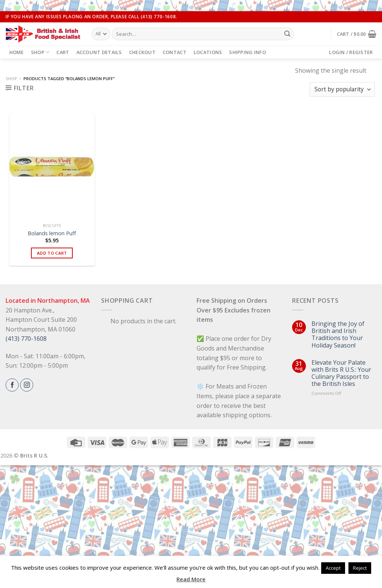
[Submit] (287, 34)
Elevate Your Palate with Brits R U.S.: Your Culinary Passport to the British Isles (341, 373)
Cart (63, 52)
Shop (40, 52)
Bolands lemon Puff (52, 233)
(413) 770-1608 (26, 339)
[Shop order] (342, 89)
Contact (175, 52)
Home (17, 52)
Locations (208, 52)
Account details (99, 52)
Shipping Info (247, 52)
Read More (191, 579)
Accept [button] (333, 568)
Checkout (142, 52)
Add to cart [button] (52, 253)
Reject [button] (360, 568)
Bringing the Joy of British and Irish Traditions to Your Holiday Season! (338, 335)
